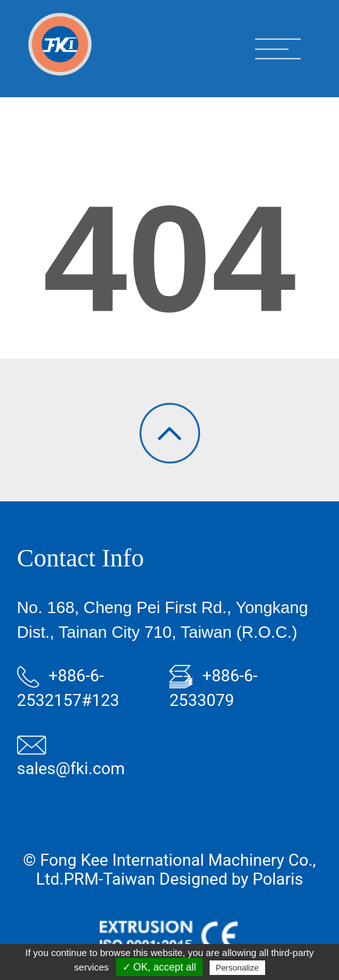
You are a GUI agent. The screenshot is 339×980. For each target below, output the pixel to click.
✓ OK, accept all (159, 967)
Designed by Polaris (231, 879)
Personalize (237, 968)
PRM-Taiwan (110, 879)
